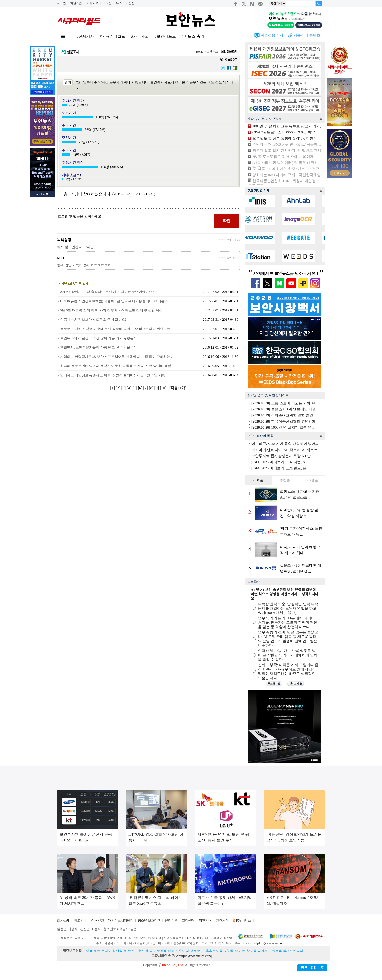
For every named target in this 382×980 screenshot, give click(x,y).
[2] (119, 388)
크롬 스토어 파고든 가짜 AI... (285, 403)
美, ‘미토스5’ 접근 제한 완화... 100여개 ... (285, 157)
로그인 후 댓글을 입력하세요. (135, 221)
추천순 (285, 480)
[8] (152, 388)
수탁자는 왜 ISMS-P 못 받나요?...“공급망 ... (287, 144)
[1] (113, 388)
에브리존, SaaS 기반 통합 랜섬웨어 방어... (285, 444)
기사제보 (92, 3)
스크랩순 (311, 480)
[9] (157, 388)
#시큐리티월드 (113, 36)
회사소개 (63, 920)
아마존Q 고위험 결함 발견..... (285, 415)
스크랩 (107, 3)
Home (200, 52)
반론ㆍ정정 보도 (312, 968)
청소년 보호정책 (149, 920)
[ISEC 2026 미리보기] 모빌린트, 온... (280, 468)
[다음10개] (178, 388)
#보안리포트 (165, 36)
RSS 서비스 (244, 920)
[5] (135, 388)
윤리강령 (171, 920)
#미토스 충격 (193, 36)
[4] (129, 388)
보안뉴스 (212, 52)
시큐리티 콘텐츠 (307, 35)
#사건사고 (140, 36)
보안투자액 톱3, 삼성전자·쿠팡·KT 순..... (283, 456)
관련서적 (222, 920)
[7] (146, 388)
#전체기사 (85, 36)
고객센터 (188, 920)
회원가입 (76, 3)
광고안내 (80, 920)
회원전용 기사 (272, 35)
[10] (164, 388)
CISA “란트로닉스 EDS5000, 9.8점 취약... (285, 132)
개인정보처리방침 (121, 920)
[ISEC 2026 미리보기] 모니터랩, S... (280, 462)
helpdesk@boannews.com (269, 943)
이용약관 (97, 920)
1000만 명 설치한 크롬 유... (283, 427)
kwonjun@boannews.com (193, 956)
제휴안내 (205, 920)
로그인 (61, 3)
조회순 (258, 480)
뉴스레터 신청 (125, 3)
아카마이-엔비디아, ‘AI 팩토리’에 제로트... (286, 450)
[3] (124, 388)
